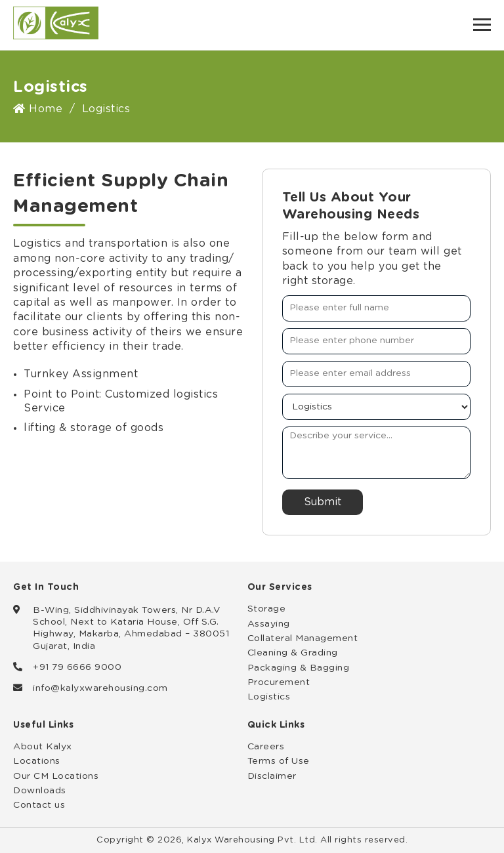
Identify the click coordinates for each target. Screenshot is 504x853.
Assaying (269, 624)
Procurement (279, 682)
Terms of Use (279, 761)
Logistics (269, 697)
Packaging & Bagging (299, 668)
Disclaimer (272, 776)
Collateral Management (303, 638)
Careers (266, 747)
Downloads (40, 791)
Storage (267, 609)
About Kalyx (43, 747)
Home (38, 109)
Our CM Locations (56, 776)
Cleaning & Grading (293, 653)
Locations (37, 761)
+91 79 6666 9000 (77, 667)
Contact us (39, 805)
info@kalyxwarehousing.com (100, 688)
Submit (323, 502)
